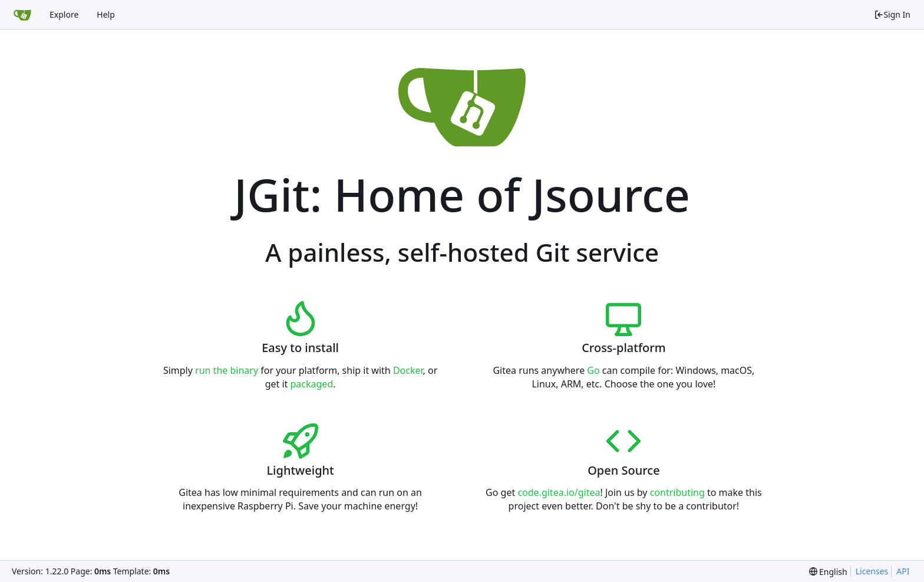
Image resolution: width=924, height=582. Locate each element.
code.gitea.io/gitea (559, 492)
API (903, 571)
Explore (64, 14)
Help (106, 14)
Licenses (872, 571)
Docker (408, 370)
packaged (312, 384)
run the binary (227, 370)
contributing (677, 492)
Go (593, 370)
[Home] (22, 15)
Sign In (892, 14)
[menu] (828, 572)
